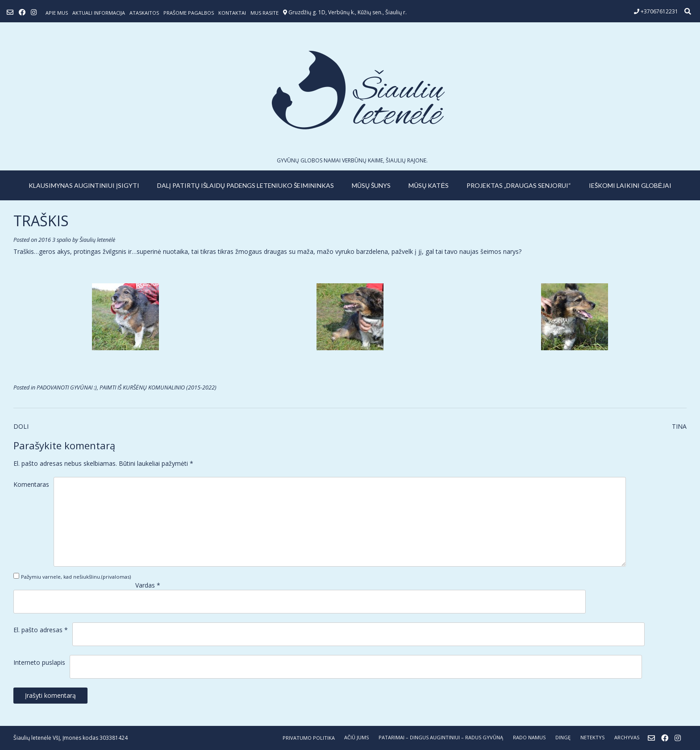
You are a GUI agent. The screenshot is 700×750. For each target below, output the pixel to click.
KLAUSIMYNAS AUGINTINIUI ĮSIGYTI (84, 185)
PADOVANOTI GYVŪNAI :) (67, 387)
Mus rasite (265, 13)
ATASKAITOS (144, 13)
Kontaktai (232, 13)
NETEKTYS (592, 737)
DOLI (21, 426)
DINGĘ (563, 737)
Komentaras (31, 484)
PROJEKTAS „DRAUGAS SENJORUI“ (519, 185)
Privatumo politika (309, 738)
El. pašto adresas (41, 630)
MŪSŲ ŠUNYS (371, 185)
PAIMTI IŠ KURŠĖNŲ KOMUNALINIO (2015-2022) (158, 387)
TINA (679, 426)
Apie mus (57, 13)
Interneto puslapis (39, 662)
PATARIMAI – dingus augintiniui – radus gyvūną (441, 737)
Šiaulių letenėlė (97, 240)
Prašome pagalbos (189, 13)
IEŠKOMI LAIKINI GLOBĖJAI (630, 185)
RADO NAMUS (529, 737)
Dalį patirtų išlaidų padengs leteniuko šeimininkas (246, 185)
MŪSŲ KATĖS (429, 185)
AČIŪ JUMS (356, 737)
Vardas (148, 585)
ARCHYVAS (627, 737)
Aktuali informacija (99, 13)
